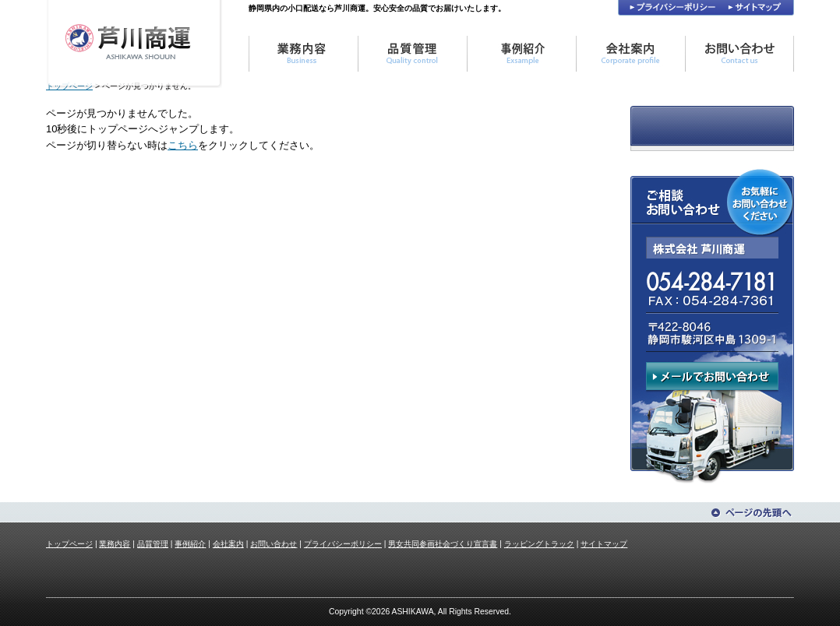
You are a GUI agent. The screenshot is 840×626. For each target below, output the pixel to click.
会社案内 (228, 544)
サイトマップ (604, 544)
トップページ (69, 544)
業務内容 (115, 544)
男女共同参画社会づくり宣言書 (443, 544)
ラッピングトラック (539, 544)
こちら (183, 145)
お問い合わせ (274, 544)
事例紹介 (190, 544)
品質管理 (153, 544)
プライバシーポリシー (343, 544)
